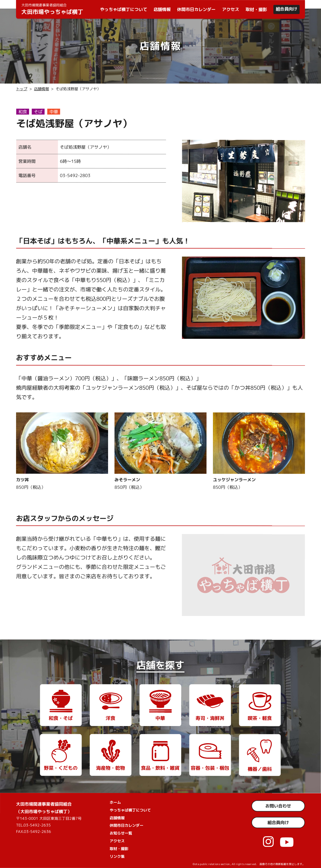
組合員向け (286, 9)
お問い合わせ (278, 806)
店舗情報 (162, 9)
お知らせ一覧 (121, 833)
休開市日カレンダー (196, 9)
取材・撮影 (256, 9)
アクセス (231, 9)
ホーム (115, 802)
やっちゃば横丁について (124, 9)
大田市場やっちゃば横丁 (52, 9)
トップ (22, 89)
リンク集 (117, 856)
